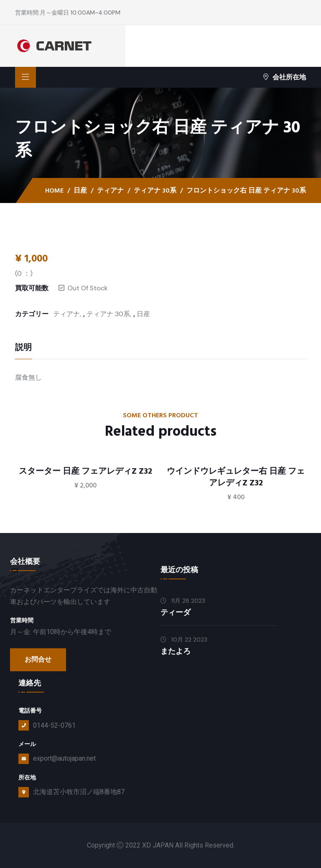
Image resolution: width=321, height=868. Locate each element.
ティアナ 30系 (155, 190)
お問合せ (38, 660)
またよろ (176, 651)
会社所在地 (285, 77)
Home (54, 190)
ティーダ (176, 613)
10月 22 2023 (184, 640)
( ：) (24, 273)
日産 (80, 190)
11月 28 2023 (183, 601)
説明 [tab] (23, 348)
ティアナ (110, 190)
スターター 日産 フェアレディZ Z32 (85, 471)
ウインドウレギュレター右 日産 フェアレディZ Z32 (236, 477)
